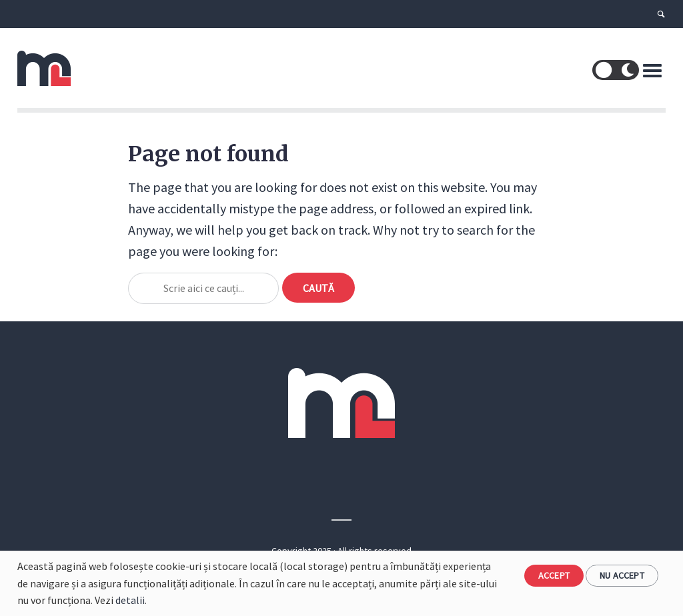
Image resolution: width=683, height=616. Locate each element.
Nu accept (622, 575)
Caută (319, 288)
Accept (554, 575)
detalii (130, 600)
